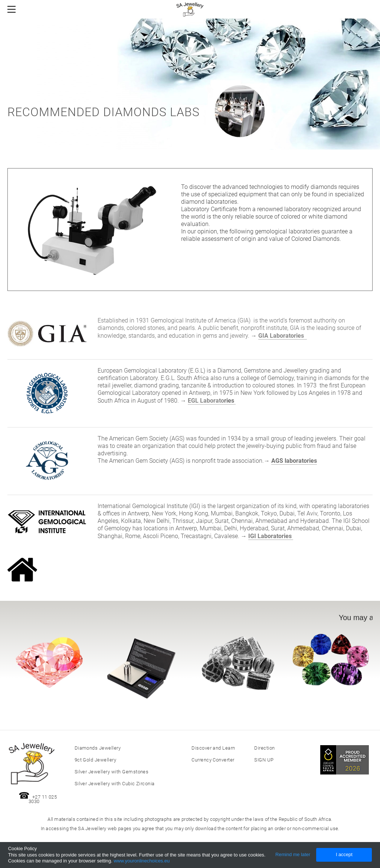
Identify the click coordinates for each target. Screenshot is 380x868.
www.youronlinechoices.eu (142, 861)
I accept (344, 854)
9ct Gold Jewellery (96, 760)
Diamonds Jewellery (98, 748)
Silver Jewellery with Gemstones (112, 772)
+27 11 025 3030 (43, 799)
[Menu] (13, 9)
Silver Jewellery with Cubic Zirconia (115, 784)
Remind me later (293, 854)
